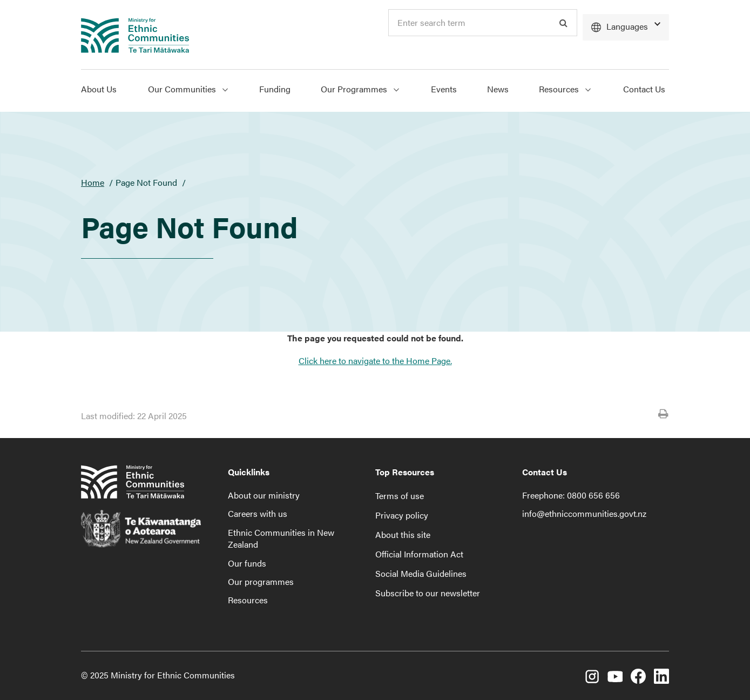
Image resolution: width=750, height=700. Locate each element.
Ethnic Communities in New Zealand (281, 538)
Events (444, 89)
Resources (248, 600)
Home (93, 182)
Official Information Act (419, 554)
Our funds (247, 563)
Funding (275, 89)
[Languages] (626, 27)
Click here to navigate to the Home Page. (375, 361)
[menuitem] (107, 91)
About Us (99, 89)
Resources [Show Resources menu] (565, 89)
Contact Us (644, 89)
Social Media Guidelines (421, 573)
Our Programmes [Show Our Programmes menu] (360, 89)
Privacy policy (402, 515)
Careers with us (258, 513)
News (498, 89)
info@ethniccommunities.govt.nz (584, 513)
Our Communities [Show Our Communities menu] (188, 89)
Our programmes (261, 581)
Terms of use (400, 496)
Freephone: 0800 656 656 (571, 495)
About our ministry (264, 495)
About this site (403, 534)
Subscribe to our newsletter (428, 593)
